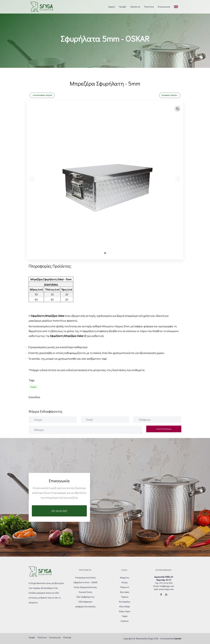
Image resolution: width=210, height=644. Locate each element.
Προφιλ (32, 637)
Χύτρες (125, 582)
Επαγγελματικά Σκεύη (85, 577)
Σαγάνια (125, 621)
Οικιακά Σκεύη (85, 592)
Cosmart (177, 638)
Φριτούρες (125, 592)
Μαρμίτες (125, 577)
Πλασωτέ (125, 587)
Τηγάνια (125, 597)
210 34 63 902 (166, 583)
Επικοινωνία (55, 637)
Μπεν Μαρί (125, 606)
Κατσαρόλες (125, 602)
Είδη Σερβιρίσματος (85, 597)
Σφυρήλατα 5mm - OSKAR (85, 582)
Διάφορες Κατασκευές (85, 606)
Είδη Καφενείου (85, 602)
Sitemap (67, 637)
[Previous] (32, 179)
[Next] (178, 179)
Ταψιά (125, 616)
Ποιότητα (42, 637)
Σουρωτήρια (125, 611)
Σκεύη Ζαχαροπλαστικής (85, 587)
